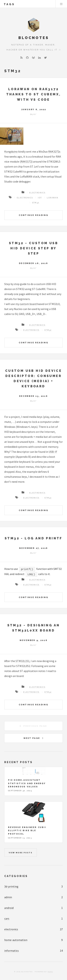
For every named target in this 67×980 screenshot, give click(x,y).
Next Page (32, 738)
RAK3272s (54, 152)
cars (7, 919)
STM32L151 (23, 661)
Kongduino (11, 152)
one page (19, 294)
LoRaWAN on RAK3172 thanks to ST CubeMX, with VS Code (34, 94)
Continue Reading (33, 215)
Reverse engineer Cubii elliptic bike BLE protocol (27, 831)
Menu (61, 4)
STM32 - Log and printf (33, 538)
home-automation (16, 940)
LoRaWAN (53, 198)
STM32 (36, 203)
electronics (11, 929)
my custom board (26, 304)
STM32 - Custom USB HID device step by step (33, 248)
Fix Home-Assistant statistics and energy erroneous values (27, 783)
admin (8, 897)
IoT (40, 198)
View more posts (21, 853)
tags (9, 4)
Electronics (37, 193)
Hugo (50, 972)
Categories (16, 876)
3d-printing (11, 886)
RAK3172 (26, 161)
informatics (12, 951)
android (9, 908)
